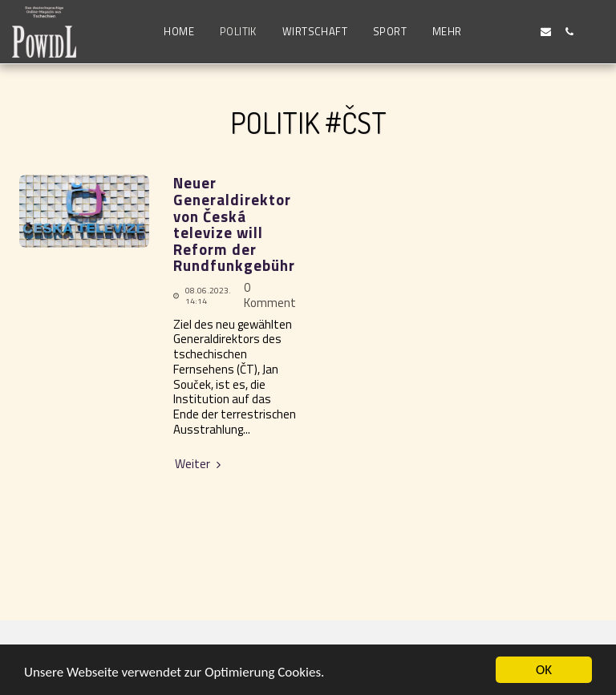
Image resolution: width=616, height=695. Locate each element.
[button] (499, 32)
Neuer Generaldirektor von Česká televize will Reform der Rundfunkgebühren (243, 224)
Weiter (200, 465)
